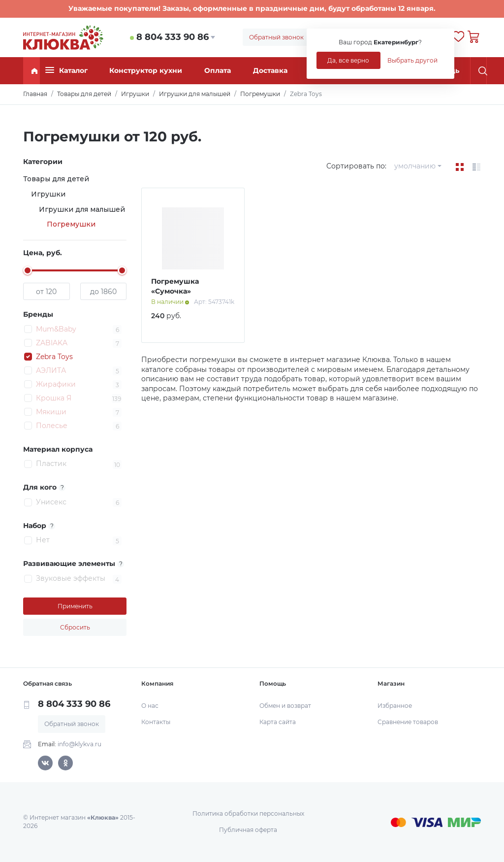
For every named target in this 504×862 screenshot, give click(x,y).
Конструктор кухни (146, 70)
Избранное (395, 706)
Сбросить (75, 627)
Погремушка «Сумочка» (175, 286)
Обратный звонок (276, 37)
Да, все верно (348, 60)
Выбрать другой (412, 60)
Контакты (156, 722)
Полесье (52, 426)
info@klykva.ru (79, 744)
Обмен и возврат (285, 706)
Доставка (270, 70)
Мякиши (51, 412)
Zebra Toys (54, 357)
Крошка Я (54, 398)
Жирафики (56, 384)
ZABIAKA (52, 343)
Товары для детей (56, 179)
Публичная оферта (248, 830)
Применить (75, 606)
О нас (150, 706)
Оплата (218, 70)
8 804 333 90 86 (173, 37)
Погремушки (71, 224)
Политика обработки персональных (248, 813)
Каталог (66, 70)
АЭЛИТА (51, 370)
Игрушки (48, 194)
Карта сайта (278, 722)
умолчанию (415, 166)
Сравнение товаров (408, 722)
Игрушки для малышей (82, 209)
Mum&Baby (56, 329)
